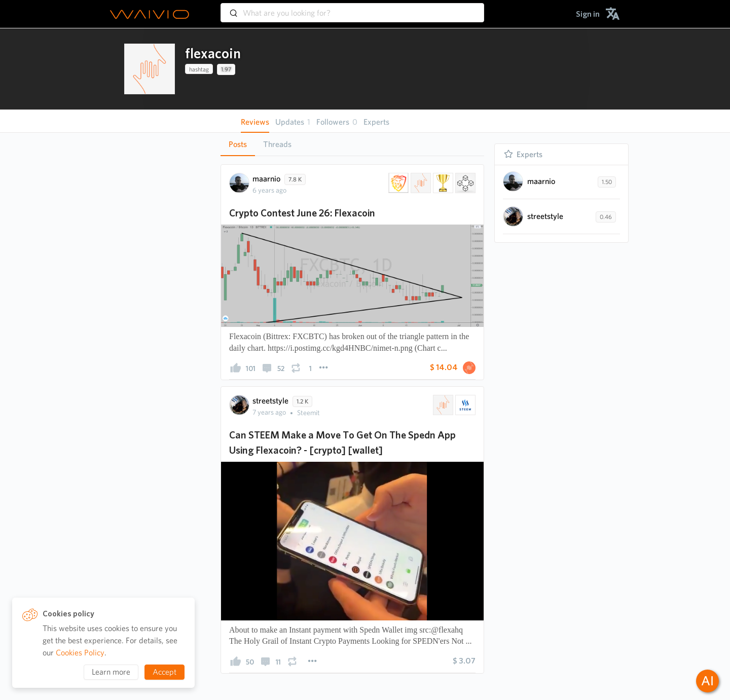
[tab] (238, 144)
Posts (238, 144)
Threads (277, 144)
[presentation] (150, 69)
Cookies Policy (80, 653)
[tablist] (352, 144)
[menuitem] (588, 14)
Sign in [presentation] (588, 14)
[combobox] (352, 8)
